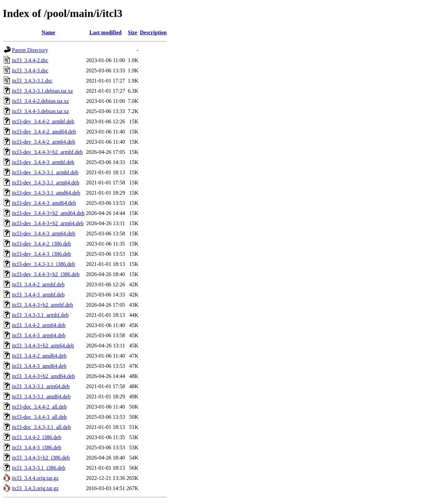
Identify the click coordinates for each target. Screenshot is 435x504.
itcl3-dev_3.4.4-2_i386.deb (41, 244)
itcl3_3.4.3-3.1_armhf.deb (40, 315)
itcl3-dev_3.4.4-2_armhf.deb (43, 121)
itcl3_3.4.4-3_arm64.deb (39, 335)
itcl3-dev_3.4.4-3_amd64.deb (44, 203)
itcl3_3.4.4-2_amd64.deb (39, 356)
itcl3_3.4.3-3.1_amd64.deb (41, 397)
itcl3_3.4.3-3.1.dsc (32, 81)
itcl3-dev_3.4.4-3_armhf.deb (43, 162)
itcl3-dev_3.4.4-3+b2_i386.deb (46, 274)
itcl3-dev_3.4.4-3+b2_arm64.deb (48, 223)
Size (133, 32)
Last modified (106, 32)
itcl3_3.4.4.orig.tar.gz (35, 478)
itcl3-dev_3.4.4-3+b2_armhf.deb (47, 152)
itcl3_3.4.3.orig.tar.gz (35, 488)
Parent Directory (30, 50)
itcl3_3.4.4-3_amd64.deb (39, 366)
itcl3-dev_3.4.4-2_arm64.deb (43, 142)
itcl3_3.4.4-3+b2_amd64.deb (43, 376)
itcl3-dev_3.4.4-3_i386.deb (41, 254)
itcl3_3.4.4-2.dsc (30, 60)
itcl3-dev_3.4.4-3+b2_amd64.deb (48, 213)
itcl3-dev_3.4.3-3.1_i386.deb (43, 264)
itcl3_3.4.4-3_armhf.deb (38, 295)
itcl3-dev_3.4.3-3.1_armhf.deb (45, 172)
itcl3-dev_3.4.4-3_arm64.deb (43, 233)
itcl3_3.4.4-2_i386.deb (37, 437)
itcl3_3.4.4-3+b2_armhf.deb (42, 305)
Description (153, 32)
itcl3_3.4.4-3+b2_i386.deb (41, 458)
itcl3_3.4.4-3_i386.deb (37, 447)
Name (48, 32)
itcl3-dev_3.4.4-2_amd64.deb (44, 132)
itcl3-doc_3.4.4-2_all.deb (39, 407)
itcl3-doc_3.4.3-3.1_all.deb (41, 427)
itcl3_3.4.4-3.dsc (30, 70)
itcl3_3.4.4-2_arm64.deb (39, 325)
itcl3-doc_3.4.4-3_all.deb (39, 417)
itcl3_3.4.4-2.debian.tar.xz (40, 101)
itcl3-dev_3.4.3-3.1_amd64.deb (46, 193)
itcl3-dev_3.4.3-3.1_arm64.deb (46, 183)
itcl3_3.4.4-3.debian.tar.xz (40, 111)
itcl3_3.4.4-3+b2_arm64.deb (43, 346)
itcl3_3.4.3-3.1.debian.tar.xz (42, 91)
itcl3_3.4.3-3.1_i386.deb (39, 468)
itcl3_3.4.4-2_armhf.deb (38, 284)
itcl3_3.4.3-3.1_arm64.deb (41, 386)
